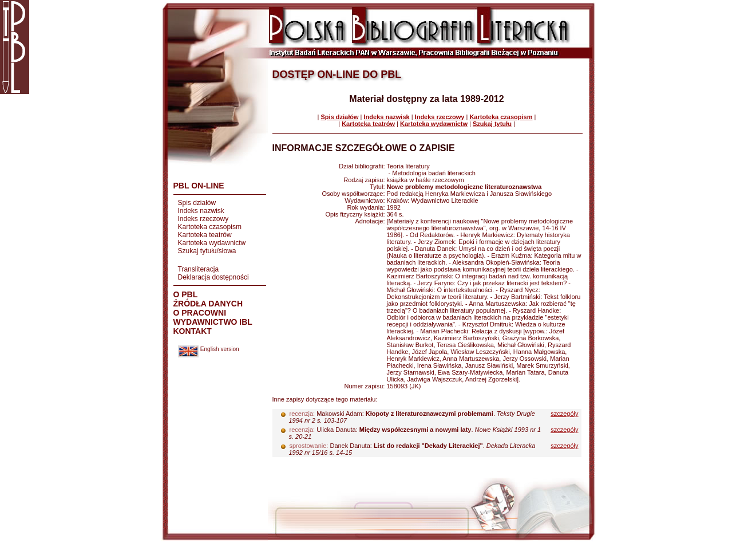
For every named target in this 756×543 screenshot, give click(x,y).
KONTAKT (193, 331)
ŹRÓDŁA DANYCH (208, 304)
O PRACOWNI (200, 313)
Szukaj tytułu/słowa (207, 251)
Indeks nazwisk (201, 211)
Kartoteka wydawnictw (212, 243)
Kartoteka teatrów (205, 235)
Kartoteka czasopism (210, 227)
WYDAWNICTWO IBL (213, 322)
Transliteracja (199, 269)
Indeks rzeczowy (203, 219)
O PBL (186, 294)
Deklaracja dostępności (213, 277)
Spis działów (197, 203)
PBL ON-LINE (199, 186)
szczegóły (564, 414)
